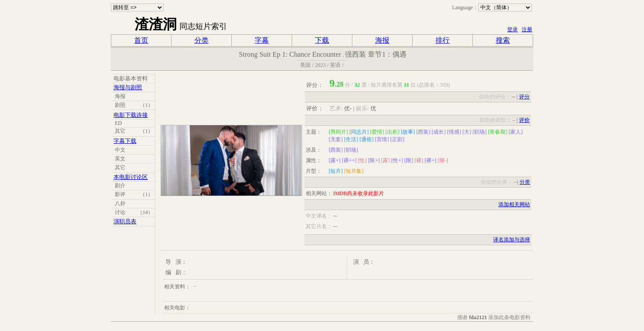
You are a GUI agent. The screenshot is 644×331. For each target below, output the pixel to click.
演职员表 (125, 221)
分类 (201, 40)
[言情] (382, 139)
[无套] (336, 139)
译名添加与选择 (512, 240)
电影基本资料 (131, 78)
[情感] (454, 132)
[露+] (335, 160)
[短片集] (354, 171)
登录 (512, 29)
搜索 (503, 40)
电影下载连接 (131, 115)
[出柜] (392, 132)
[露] (385, 160)
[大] (467, 132)
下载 (322, 40)
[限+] (374, 160)
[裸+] (430, 160)
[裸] (419, 160)
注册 (527, 29)
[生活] (351, 139)
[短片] (336, 171)
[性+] (397, 160)
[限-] (443, 160)
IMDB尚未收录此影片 (359, 193)
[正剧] (397, 139)
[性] (362, 160)
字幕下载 (125, 141)
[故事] (408, 132)
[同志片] (359, 132)
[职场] (479, 132)
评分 (524, 97)
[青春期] (498, 132)
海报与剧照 (128, 87)
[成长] (439, 132)
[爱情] (377, 132)
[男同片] (338, 132)
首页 (141, 40)
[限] (409, 160)
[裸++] (349, 160)
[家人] (516, 132)
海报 (382, 40)
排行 (443, 40)
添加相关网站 (514, 204)
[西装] (423, 132)
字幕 (262, 40)
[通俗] (366, 139)
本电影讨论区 (131, 177)
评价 (524, 120)
